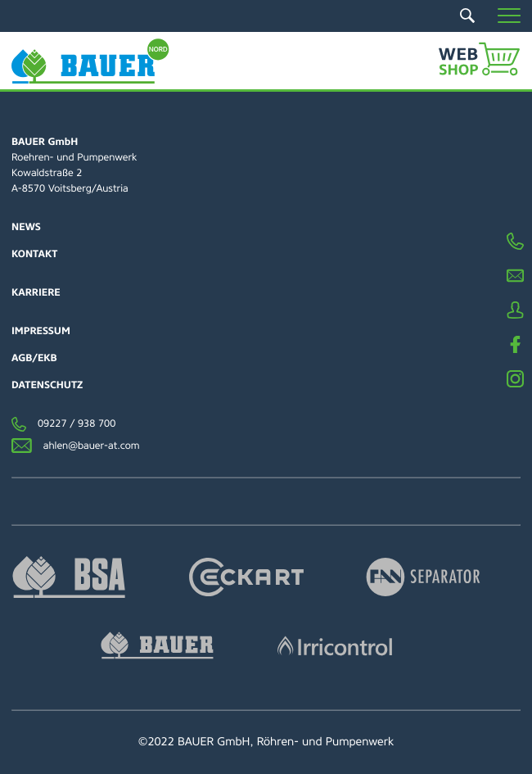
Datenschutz (47, 385)
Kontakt (34, 254)
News (26, 227)
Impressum (41, 331)
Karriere (36, 292)
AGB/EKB (34, 358)
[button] (509, 16)
